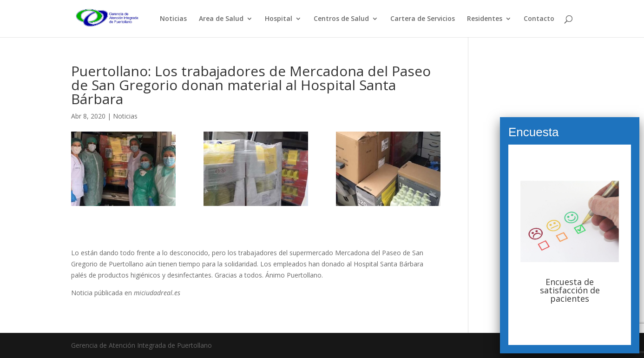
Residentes (485, 19)
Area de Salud (221, 19)
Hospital (279, 19)
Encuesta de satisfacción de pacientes (570, 290)
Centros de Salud (341, 19)
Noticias (173, 19)
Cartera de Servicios (423, 19)
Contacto (539, 19)
